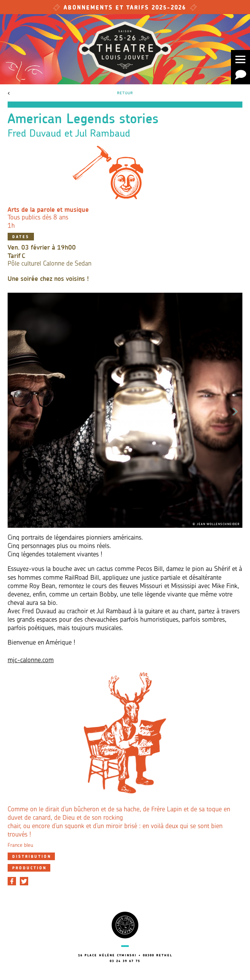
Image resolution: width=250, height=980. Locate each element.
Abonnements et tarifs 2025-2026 (125, 8)
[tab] (31, 856)
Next (235, 410)
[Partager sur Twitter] (24, 881)
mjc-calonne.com (31, 660)
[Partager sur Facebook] (12, 881)
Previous (15, 410)
